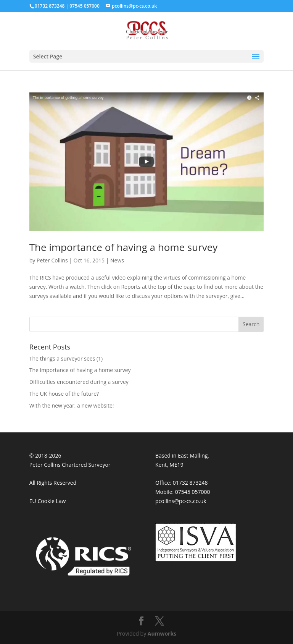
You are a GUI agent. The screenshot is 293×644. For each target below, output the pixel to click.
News (117, 260)
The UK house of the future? (64, 394)
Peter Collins (52, 260)
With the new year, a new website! (72, 405)
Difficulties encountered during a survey (79, 382)
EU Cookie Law (48, 501)
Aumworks (162, 633)
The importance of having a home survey (124, 247)
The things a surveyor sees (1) (66, 358)
